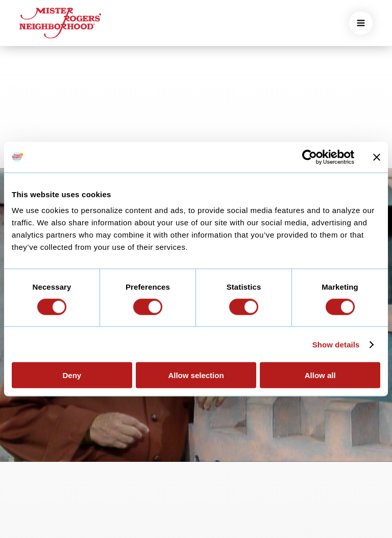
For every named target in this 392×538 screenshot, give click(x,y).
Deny (72, 375)
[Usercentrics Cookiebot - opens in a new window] (310, 157)
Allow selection (196, 375)
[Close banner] (377, 157)
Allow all (320, 375)
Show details (336, 344)
